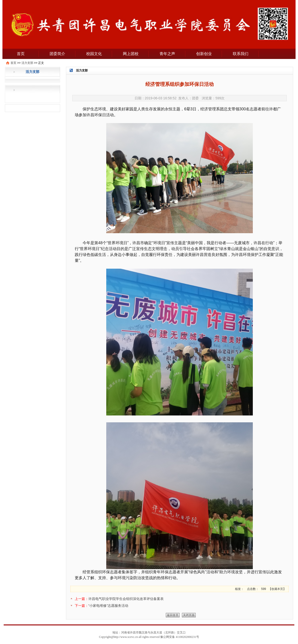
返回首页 (173, 615)
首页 (21, 54)
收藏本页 (277, 589)
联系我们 (241, 54)
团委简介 (57, 54)
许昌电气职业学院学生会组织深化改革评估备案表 (126, 599)
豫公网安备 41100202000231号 (180, 637)
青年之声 (167, 54)
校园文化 (94, 54)
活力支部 (27, 63)
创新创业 (204, 54)
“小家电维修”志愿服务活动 (108, 606)
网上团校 (131, 54)
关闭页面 (189, 615)
